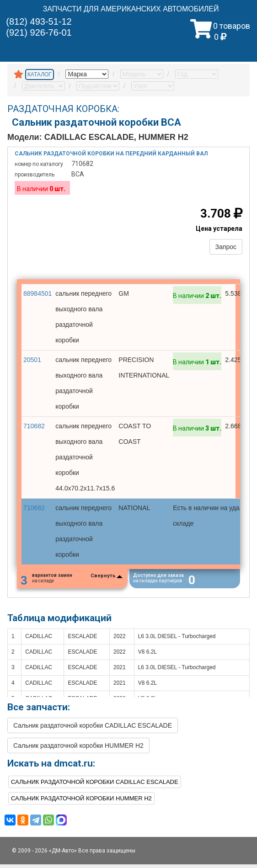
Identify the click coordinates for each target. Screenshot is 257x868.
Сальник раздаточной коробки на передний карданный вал (111, 154)
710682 (34, 426)
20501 (32, 360)
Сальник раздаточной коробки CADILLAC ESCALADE (93, 729)
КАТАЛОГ (40, 75)
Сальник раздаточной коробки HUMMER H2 (78, 749)
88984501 (37, 293)
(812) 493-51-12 (39, 21)
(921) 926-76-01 (39, 32)
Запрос (226, 247)
